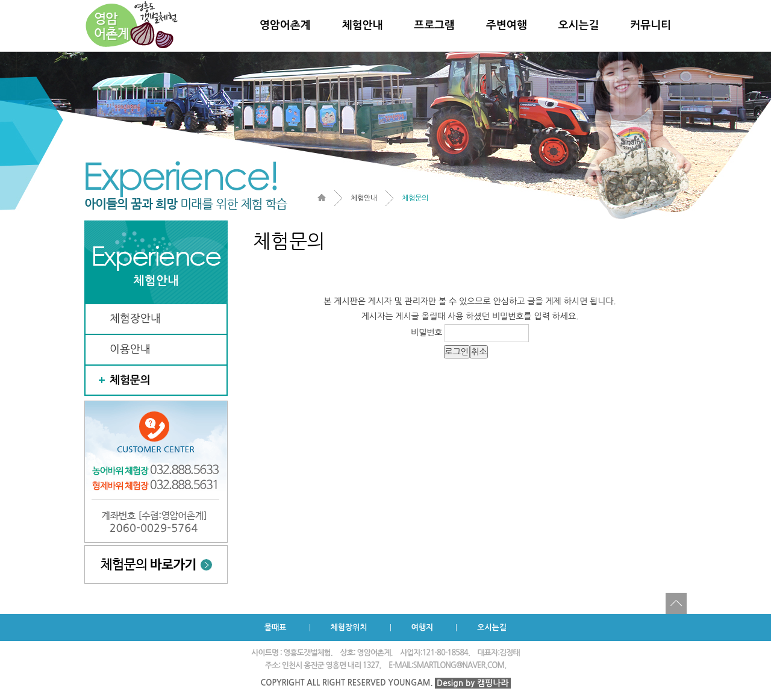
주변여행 (507, 25)
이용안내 (130, 349)
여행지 (423, 627)
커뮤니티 (651, 25)
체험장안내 (135, 319)
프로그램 (434, 25)
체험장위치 (349, 627)
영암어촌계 (285, 25)
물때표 (276, 627)
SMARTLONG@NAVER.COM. (460, 665)
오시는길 (579, 25)
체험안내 (363, 25)
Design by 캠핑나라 (473, 683)
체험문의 (130, 380)
